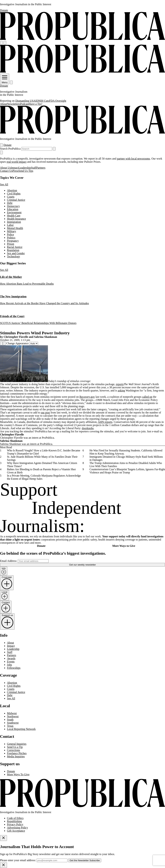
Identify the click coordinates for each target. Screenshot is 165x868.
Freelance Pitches (17, 753)
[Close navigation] (1, 152)
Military (11, 231)
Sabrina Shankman (45, 337)
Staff (34, 168)
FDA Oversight (58, 101)
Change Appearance (17, 343)
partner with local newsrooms (133, 159)
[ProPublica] (82, 39)
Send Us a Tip (15, 747)
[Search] (5, 43)
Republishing (14, 821)
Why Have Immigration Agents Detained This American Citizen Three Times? (42, 465)
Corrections (14, 750)
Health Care (14, 216)
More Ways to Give (124, 546)
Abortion (12, 190)
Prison (11, 244)
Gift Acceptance (16, 831)
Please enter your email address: (18, 860)
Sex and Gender (16, 253)
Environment (14, 212)
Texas (10, 726)
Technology (14, 256)
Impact (15, 168)
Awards (11, 658)
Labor (10, 225)
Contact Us (6, 171)
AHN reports (105, 422)
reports (120, 384)
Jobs (9, 665)
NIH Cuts (44, 101)
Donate (4, 10)
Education (13, 209)
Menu (5, 81)
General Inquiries (17, 744)
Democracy (13, 206)
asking (121, 390)
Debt (10, 203)
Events (11, 662)
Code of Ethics (15, 818)
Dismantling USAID (27, 101)
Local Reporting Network (21, 729)
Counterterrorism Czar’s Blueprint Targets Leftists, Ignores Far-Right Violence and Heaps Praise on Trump (127, 471)
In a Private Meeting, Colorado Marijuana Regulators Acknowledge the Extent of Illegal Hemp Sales (44, 477)
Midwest (12, 713)
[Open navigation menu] (1, 43)
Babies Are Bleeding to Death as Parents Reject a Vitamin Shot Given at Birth (41, 471)
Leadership (25, 168)
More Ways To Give (18, 774)
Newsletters (14, 104)
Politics (11, 238)
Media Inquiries (16, 756)
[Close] (3, 838)
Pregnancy (13, 241)
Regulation (13, 250)
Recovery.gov (87, 397)
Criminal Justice (16, 200)
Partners (41, 168)
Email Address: (9, 561)
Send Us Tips (26, 171)
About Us (5, 168)
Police (10, 234)
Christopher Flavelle (16, 337)
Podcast (25, 104)
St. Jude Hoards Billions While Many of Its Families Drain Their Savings (42, 458)
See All (4, 184)
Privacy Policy (15, 824)
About (3, 104)
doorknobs (88, 428)
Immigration (14, 222)
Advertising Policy (17, 828)
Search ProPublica (10, 149)
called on (147, 397)
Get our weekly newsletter (82, 565)
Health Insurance (16, 219)
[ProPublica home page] (82, 806)
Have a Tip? (35, 104)
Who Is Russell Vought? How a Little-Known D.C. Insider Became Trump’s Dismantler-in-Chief (44, 452)
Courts (11, 197)
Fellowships (14, 668)
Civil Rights (14, 194)
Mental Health (15, 228)
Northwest (13, 716)
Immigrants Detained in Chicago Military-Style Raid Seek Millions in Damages (126, 458)
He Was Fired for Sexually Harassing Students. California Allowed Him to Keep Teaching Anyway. (126, 452)
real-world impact (17, 162)
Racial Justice (15, 247)
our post (45, 413)
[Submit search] (54, 149)
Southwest (13, 723)
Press (16, 171)
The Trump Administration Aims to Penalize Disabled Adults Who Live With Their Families (126, 465)
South (10, 720)
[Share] (1, 343)
